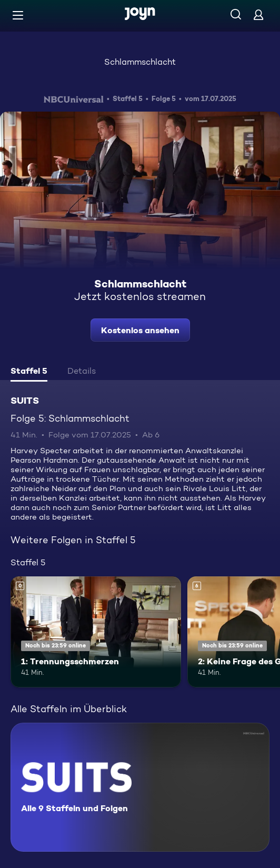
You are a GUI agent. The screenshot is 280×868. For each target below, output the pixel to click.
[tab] (29, 372)
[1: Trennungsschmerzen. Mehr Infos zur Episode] (96, 632)
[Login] (258, 14)
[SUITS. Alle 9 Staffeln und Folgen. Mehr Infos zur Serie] (140, 787)
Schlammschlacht (140, 62)
